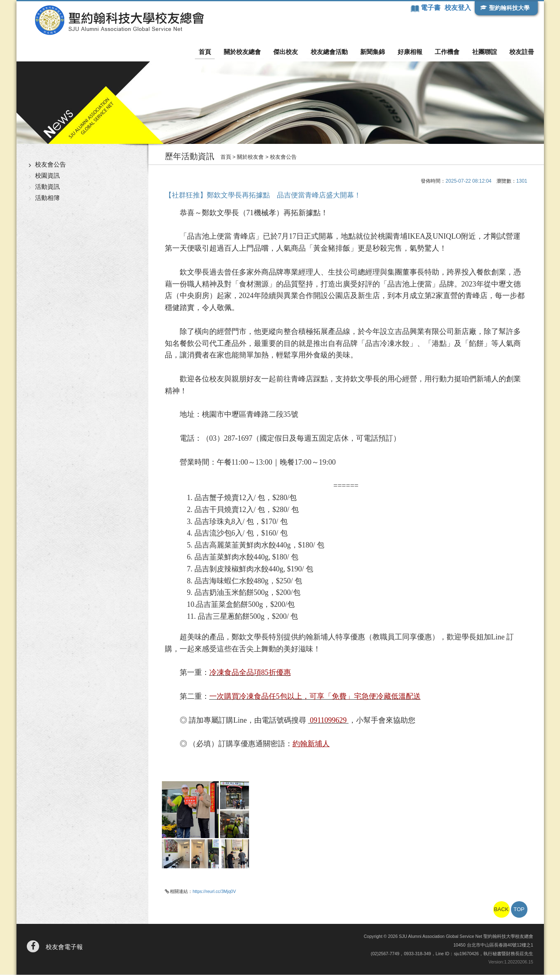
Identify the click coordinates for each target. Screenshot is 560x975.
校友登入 (457, 8)
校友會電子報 (64, 947)
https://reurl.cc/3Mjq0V (214, 892)
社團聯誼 (485, 52)
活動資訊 (47, 187)
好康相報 (412, 52)
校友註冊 (522, 52)
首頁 (210, 52)
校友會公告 (50, 165)
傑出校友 (290, 52)
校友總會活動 (333, 52)
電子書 (431, 8)
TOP (519, 910)
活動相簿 (47, 198)
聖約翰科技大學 (509, 8)
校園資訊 (47, 176)
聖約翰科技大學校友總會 (118, 20)
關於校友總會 (247, 52)
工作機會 (449, 52)
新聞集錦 (375, 52)
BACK (501, 910)
